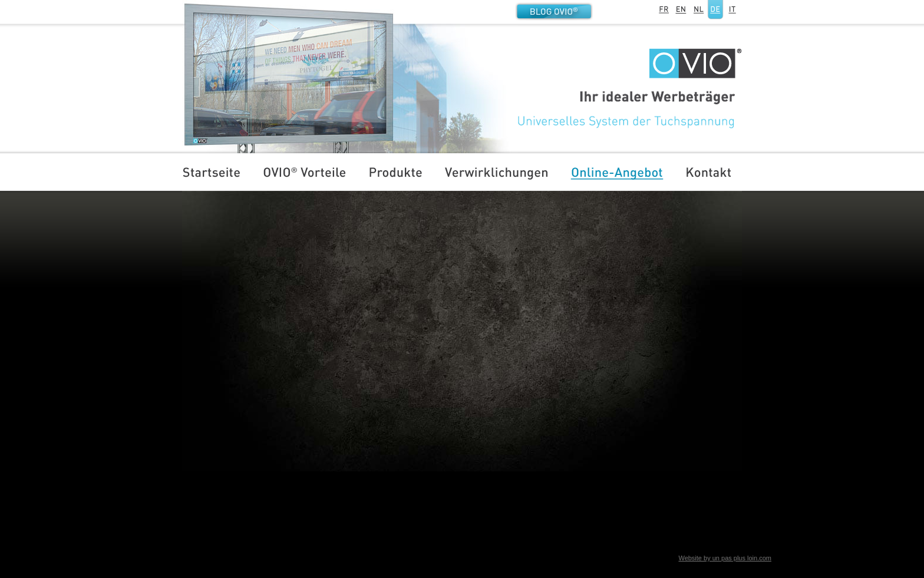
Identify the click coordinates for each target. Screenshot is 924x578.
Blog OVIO (554, 11)
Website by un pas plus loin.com (725, 558)
